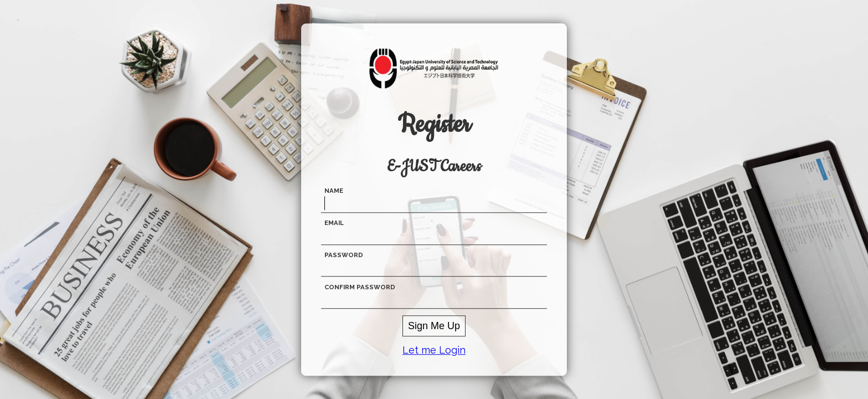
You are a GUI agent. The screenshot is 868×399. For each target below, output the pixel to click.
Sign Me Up (434, 326)
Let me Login (434, 350)
